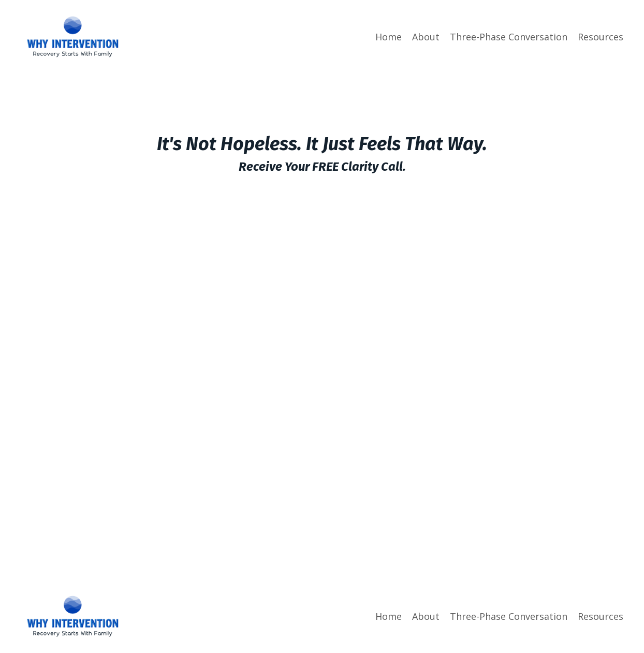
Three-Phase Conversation (509, 37)
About (426, 37)
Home (389, 37)
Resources (601, 37)
